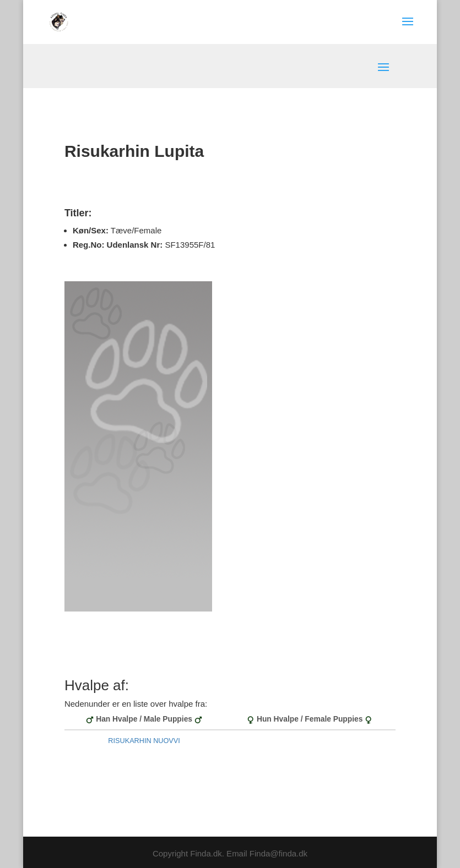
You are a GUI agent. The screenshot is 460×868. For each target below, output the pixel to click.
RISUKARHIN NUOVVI (144, 741)
